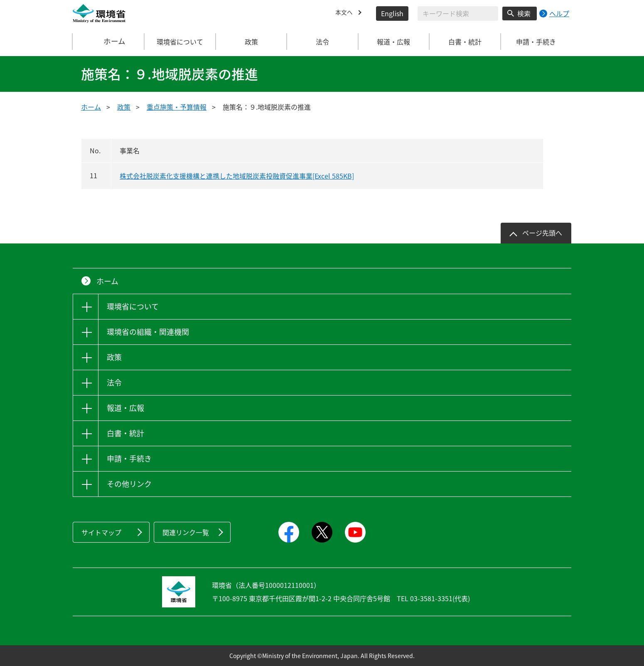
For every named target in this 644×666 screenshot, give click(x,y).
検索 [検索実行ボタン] (524, 13)
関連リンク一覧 (186, 532)
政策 (124, 107)
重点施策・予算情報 (177, 107)
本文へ (345, 13)
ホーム (109, 42)
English (392, 13)
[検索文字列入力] (458, 14)
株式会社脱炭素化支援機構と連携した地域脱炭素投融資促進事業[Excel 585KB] (237, 176)
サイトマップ (101, 532)
